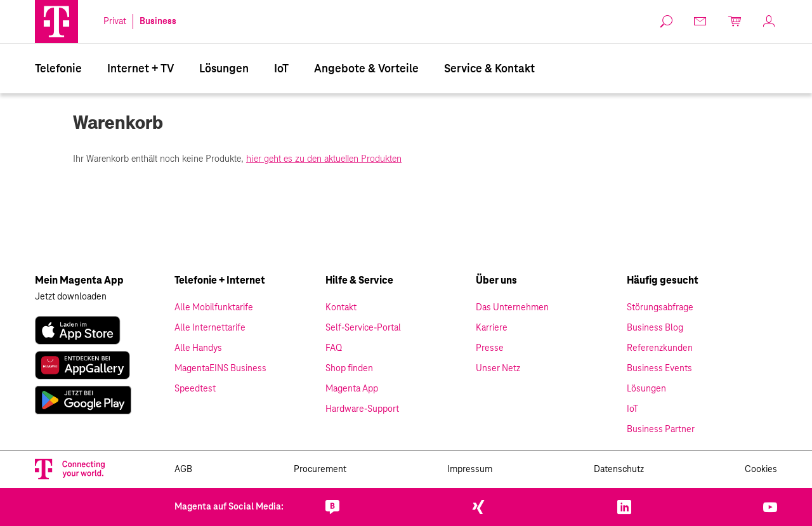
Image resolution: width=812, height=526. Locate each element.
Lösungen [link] (646, 389)
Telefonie (58, 69)
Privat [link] (115, 22)
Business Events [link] (659, 369)
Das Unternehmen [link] (512, 308)
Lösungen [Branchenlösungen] (224, 69)
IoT (281, 69)
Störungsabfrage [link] (660, 308)
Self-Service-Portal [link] (363, 328)
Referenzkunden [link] (660, 348)
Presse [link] (490, 348)
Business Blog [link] (655, 328)
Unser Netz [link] (498, 369)
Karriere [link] (492, 328)
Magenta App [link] (352, 389)
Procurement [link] (320, 470)
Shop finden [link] (349, 369)
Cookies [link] (761, 470)
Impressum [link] (470, 470)
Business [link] (158, 22)
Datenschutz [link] (619, 470)
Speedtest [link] (195, 389)
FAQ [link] (334, 348)
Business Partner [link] (661, 430)
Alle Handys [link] (198, 348)
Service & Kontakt (489, 69)
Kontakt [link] (341, 308)
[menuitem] (58, 69)
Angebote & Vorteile (366, 69)
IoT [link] (632, 409)
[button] (56, 22)
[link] (667, 22)
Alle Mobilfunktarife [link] (214, 308)
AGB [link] (183, 470)
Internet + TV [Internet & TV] (141, 69)
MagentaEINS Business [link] (220, 369)
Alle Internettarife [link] (210, 328)
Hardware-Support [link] (362, 409)
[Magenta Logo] (56, 22)
